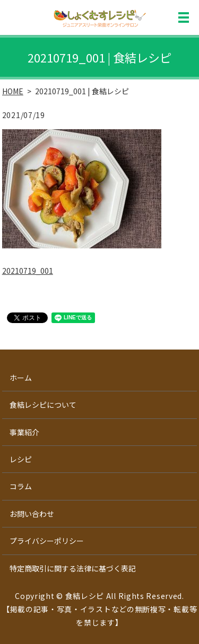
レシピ (21, 459)
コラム (21, 486)
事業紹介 (24, 432)
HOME (13, 91)
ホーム (21, 378)
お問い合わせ (32, 514)
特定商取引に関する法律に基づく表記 (73, 568)
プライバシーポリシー (47, 541)
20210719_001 (28, 271)
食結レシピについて (43, 405)
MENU (184, 17)
